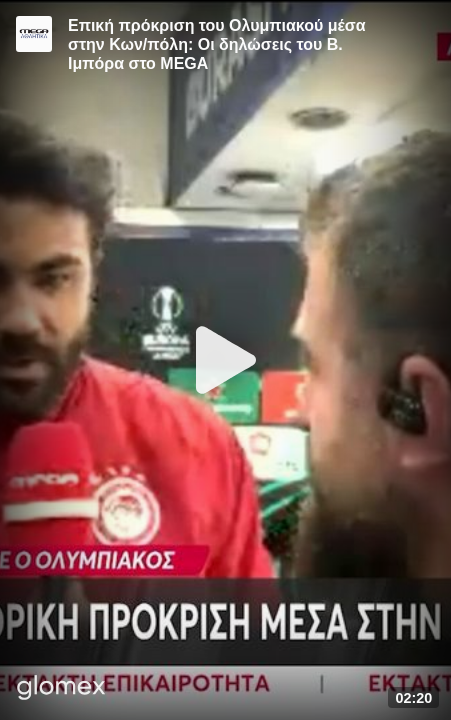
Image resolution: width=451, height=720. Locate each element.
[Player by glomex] (61, 689)
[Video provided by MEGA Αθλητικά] (34, 34)
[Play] (226, 360)
